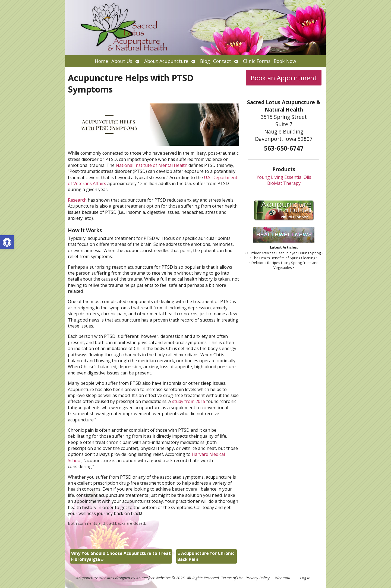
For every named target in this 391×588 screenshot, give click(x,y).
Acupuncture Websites (95, 578)
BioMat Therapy (284, 183)
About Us (122, 61)
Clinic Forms (257, 61)
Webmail (283, 578)
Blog (205, 61)
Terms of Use (232, 578)
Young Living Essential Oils (284, 177)
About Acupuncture (166, 61)
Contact (222, 61)
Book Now (285, 61)
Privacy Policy (258, 578)
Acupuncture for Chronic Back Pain (206, 556)
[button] (7, 242)
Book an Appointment (284, 78)
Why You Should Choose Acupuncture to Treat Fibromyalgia (121, 556)
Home (101, 61)
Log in (305, 578)
